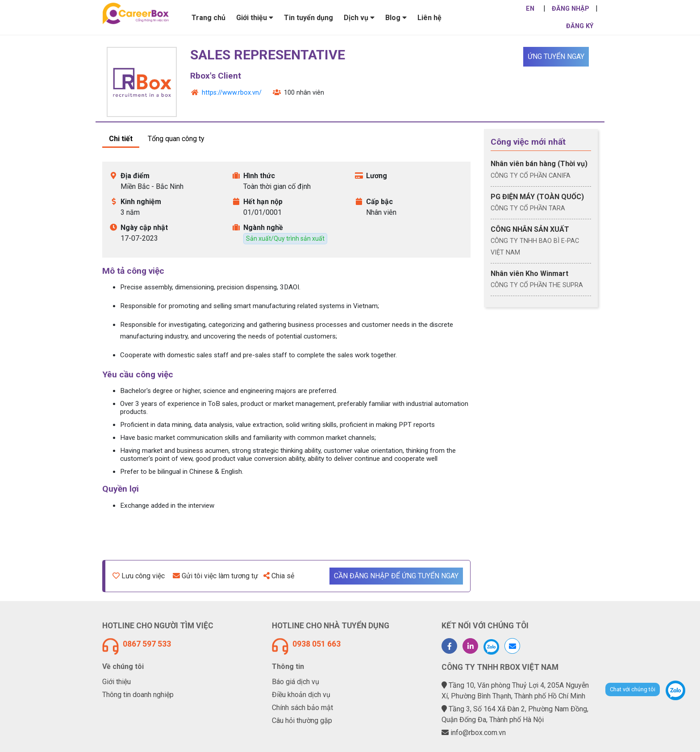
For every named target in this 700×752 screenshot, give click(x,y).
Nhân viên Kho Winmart (529, 274)
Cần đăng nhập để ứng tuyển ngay (396, 576)
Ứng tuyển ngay (556, 56)
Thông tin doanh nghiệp (138, 695)
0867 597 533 (147, 644)
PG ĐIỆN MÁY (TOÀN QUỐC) (537, 197)
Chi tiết (121, 139)
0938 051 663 (317, 644)
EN (530, 9)
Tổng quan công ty (176, 139)
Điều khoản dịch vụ (301, 695)
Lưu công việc (139, 576)
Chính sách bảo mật (302, 708)
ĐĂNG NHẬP (571, 9)
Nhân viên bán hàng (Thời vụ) (539, 164)
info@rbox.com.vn (478, 733)
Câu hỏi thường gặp (302, 721)
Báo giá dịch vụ (296, 682)
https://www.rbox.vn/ (232, 93)
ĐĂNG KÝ (580, 26)
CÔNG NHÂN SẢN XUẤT (530, 229)
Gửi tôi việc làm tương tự (215, 576)
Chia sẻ (279, 576)
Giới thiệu (117, 682)
